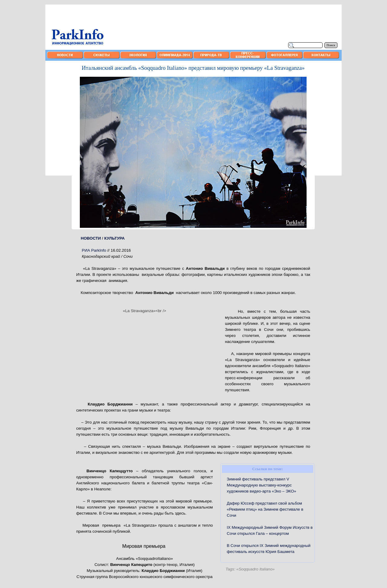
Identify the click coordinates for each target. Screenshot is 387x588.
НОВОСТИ (91, 238)
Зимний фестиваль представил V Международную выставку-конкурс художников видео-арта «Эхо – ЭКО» (262, 485)
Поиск (331, 45)
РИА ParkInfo (94, 250)
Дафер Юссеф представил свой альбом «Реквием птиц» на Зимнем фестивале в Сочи (265, 509)
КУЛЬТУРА (115, 238)
